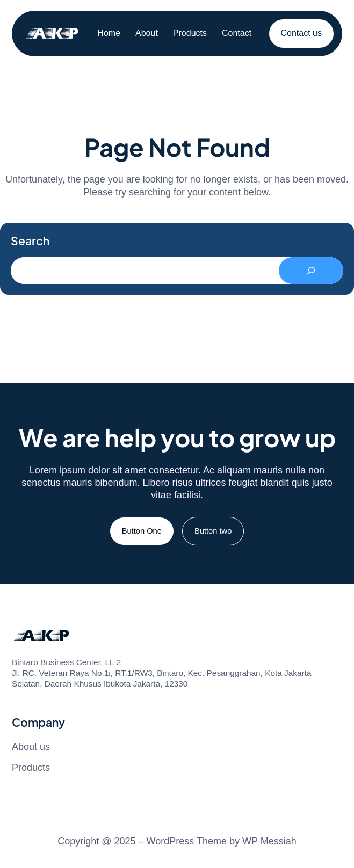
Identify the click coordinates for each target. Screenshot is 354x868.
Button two (213, 531)
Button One (142, 531)
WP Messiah (269, 841)
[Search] (311, 271)
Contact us (301, 33)
